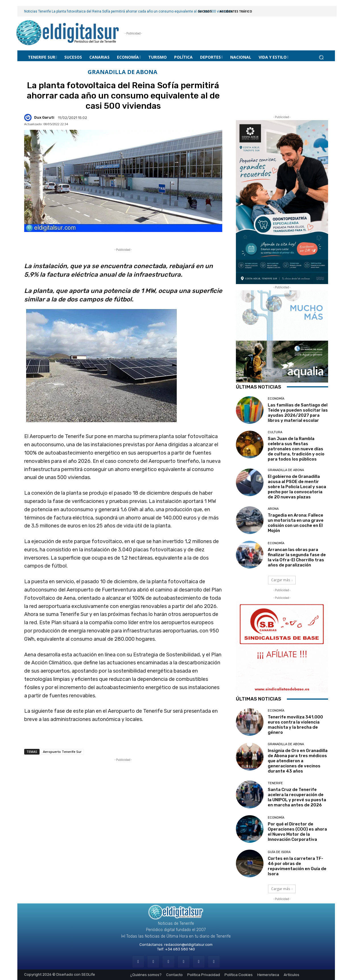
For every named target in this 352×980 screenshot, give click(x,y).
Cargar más (282, 580)
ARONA (273, 509)
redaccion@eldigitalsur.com (188, 945)
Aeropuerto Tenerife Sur (62, 752)
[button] (321, 57)
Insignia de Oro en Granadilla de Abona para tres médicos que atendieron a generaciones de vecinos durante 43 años (298, 761)
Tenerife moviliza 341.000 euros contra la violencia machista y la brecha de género (295, 725)
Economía (276, 399)
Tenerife (275, 783)
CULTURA (275, 432)
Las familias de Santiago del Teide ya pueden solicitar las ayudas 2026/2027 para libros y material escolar (298, 413)
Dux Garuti (44, 117)
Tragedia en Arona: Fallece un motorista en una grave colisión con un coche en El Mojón (296, 523)
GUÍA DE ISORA (279, 852)
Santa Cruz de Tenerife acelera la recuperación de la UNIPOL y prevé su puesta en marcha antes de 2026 (297, 797)
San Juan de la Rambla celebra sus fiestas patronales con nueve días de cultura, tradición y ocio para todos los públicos (296, 449)
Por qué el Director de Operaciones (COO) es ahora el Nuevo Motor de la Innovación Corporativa (297, 832)
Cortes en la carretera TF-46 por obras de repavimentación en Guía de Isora (297, 866)
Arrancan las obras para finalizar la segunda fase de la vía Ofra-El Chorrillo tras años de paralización (297, 557)
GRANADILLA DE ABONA (123, 72)
